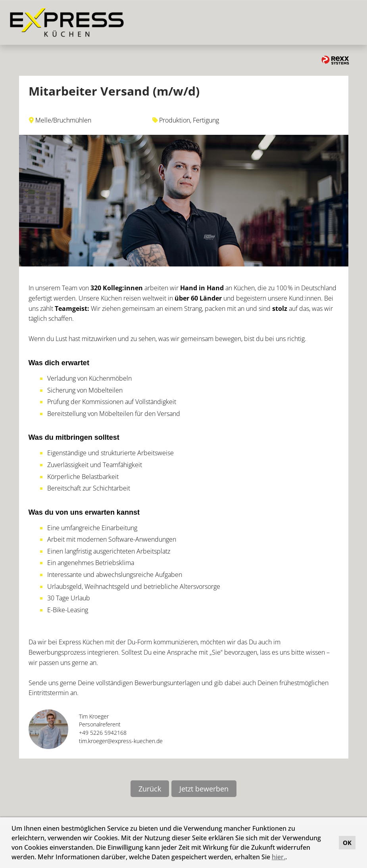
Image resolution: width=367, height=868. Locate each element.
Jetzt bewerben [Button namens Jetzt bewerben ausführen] (204, 789)
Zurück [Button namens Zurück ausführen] (150, 789)
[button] (290, 858)
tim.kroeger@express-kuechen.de (121, 741)
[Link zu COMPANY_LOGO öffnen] (67, 22)
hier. (279, 857)
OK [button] (347, 843)
